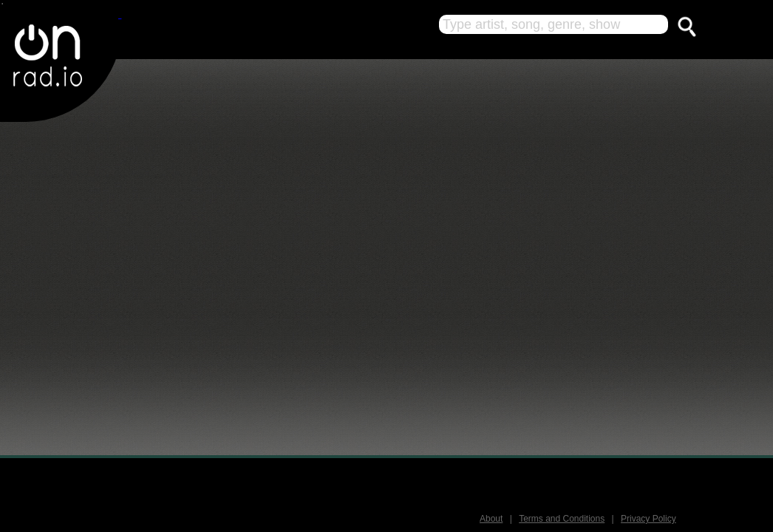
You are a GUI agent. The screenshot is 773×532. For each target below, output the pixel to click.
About (491, 519)
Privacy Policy (648, 519)
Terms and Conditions (562, 519)
